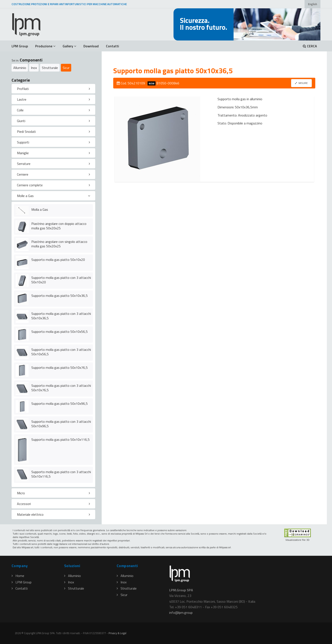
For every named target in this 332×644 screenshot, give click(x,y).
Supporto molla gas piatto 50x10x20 (58, 260)
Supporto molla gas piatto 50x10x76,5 (60, 368)
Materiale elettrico (30, 514)
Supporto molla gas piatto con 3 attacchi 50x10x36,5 (61, 316)
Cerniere (23, 174)
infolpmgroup (181, 613)
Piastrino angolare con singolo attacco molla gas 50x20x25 (59, 244)
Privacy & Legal (117, 633)
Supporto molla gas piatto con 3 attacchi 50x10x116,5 (61, 474)
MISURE (301, 83)
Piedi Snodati (26, 131)
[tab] (53, 89)
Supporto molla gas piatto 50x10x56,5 (60, 332)
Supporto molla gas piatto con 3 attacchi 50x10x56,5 (61, 352)
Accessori (24, 504)
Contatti (112, 46)
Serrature (24, 164)
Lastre (22, 99)
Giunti (21, 121)
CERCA (310, 46)
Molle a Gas (25, 196)
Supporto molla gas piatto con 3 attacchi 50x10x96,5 (61, 424)
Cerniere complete (30, 185)
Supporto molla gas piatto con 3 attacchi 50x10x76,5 (61, 388)
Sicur (66, 68)
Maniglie (23, 153)
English (312, 4)
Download (91, 46)
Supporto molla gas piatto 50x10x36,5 (60, 296)
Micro (21, 493)
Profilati (23, 89)
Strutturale (50, 68)
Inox (34, 68)
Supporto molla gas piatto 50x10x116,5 (60, 439)
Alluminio (20, 68)
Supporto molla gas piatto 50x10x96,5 (60, 403)
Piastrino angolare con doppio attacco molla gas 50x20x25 (59, 226)
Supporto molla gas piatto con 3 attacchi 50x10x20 (61, 280)
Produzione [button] (45, 46)
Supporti (23, 142)
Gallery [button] (69, 46)
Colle (20, 110)
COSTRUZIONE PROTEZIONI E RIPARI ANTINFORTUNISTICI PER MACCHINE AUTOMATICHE (69, 4)
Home (18, 576)
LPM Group (20, 46)
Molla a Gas (40, 209)
